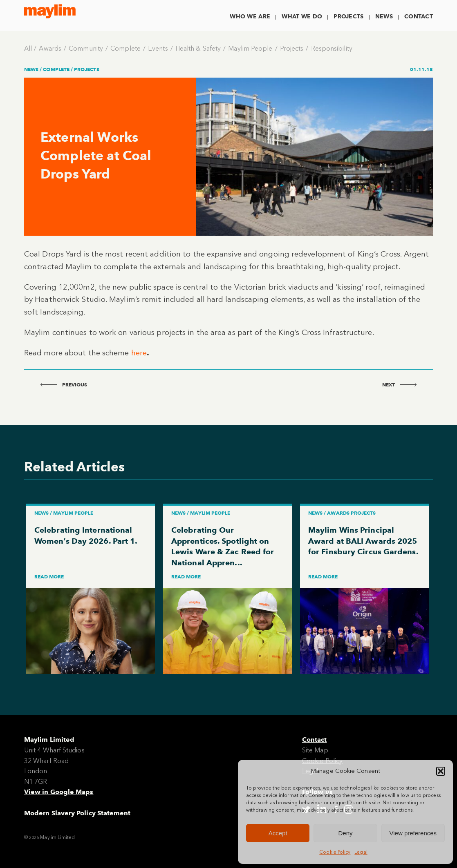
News (384, 17)
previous (64, 385)
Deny (345, 833)
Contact (419, 17)
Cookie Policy (335, 852)
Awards (50, 48)
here (139, 353)
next (399, 385)
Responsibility (332, 48)
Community (86, 48)
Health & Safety (198, 48)
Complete (125, 48)
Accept (278, 833)
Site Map (315, 750)
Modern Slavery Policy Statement (77, 813)
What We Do (302, 17)
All (28, 48)
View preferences (413, 833)
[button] (441, 771)
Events (158, 48)
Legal (361, 852)
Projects (348, 17)
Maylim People (250, 48)
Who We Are (250, 17)
